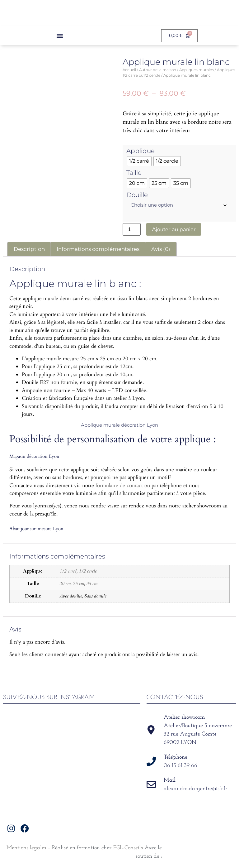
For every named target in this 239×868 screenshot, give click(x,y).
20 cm (65, 584)
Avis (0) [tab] (161, 249)
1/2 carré (68, 571)
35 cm (92, 584)
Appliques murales (197, 70)
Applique (141, 151)
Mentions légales (26, 848)
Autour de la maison (158, 70)
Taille (134, 173)
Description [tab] (29, 249)
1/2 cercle (88, 571)
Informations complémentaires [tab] (98, 249)
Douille (137, 195)
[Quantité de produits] (132, 229)
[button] (60, 36)
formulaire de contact (119, 485)
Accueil (129, 70)
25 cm (78, 584)
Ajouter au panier (174, 229)
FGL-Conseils (128, 848)
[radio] (139, 161)
